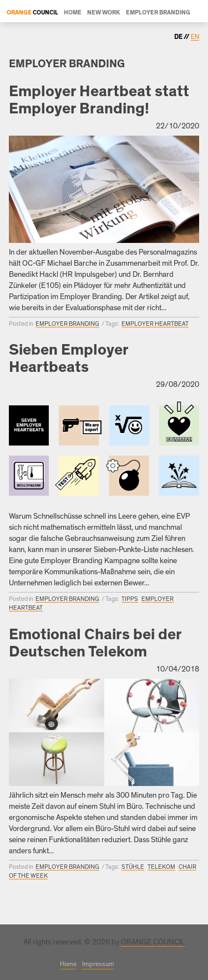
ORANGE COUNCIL (153, 942)
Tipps (130, 599)
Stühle (133, 867)
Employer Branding (158, 13)
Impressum (98, 964)
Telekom (161, 867)
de (179, 37)
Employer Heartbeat (155, 324)
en (195, 37)
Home (73, 13)
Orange (19, 13)
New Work (104, 13)
